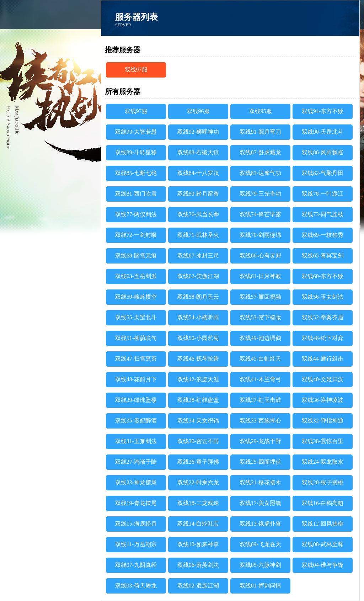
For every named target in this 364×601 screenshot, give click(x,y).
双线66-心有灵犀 (260, 256)
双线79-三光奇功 (260, 194)
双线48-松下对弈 (323, 338)
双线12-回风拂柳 (323, 524)
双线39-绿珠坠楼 (136, 400)
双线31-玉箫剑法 (136, 441)
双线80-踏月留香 (198, 194)
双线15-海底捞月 (136, 524)
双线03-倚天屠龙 (136, 586)
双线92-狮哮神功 (198, 132)
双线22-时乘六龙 (198, 482)
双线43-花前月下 (136, 379)
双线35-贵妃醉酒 (136, 421)
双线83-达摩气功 (260, 173)
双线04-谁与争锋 (323, 565)
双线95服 (261, 111)
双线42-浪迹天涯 (198, 379)
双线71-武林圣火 (198, 235)
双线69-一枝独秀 (323, 235)
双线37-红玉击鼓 (260, 400)
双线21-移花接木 (260, 482)
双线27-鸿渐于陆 (136, 462)
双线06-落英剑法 (198, 565)
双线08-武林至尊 (323, 544)
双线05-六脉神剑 (260, 565)
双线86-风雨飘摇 (323, 152)
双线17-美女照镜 (260, 503)
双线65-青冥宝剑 (323, 256)
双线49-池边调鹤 (260, 338)
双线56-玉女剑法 (323, 297)
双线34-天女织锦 (198, 421)
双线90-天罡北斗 (323, 132)
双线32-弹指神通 (323, 421)
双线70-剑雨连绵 (260, 235)
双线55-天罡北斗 (136, 317)
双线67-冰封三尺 (198, 256)
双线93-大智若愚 (136, 132)
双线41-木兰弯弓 (260, 379)
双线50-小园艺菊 (198, 338)
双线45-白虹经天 (260, 359)
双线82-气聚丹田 (323, 173)
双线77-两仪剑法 (136, 214)
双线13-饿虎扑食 (260, 524)
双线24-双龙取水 (323, 462)
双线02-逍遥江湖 (198, 586)
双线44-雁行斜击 (323, 359)
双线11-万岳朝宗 (136, 544)
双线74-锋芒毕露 (260, 214)
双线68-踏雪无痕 (136, 256)
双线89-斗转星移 (136, 152)
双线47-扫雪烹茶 (136, 359)
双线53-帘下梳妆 (260, 317)
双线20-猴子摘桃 (323, 482)
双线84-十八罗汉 (198, 173)
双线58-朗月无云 (198, 297)
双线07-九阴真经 (136, 565)
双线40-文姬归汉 (323, 379)
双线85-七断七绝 (136, 173)
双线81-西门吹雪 (136, 194)
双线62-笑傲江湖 (198, 276)
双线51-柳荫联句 (136, 338)
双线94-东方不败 (323, 111)
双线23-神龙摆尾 (136, 482)
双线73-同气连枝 (323, 214)
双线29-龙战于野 (260, 441)
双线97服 (136, 70)
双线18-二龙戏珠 (198, 503)
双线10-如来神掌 (198, 544)
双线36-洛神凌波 (323, 400)
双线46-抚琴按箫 (198, 359)
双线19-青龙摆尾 (136, 503)
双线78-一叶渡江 (323, 194)
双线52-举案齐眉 (323, 317)
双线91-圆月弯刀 (260, 132)
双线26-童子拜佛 (198, 462)
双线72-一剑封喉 (136, 235)
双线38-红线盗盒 (198, 400)
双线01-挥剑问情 (260, 586)
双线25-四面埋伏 (260, 462)
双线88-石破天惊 (198, 152)
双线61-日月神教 (260, 276)
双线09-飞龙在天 (260, 544)
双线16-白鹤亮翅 (323, 503)
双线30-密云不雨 (198, 441)
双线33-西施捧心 (260, 421)
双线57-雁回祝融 (260, 297)
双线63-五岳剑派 (136, 276)
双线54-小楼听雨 (198, 317)
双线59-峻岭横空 (136, 297)
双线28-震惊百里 (323, 441)
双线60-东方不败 (323, 276)
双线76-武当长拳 (198, 214)
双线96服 (198, 111)
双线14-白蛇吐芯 (198, 524)
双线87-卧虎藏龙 (260, 152)
